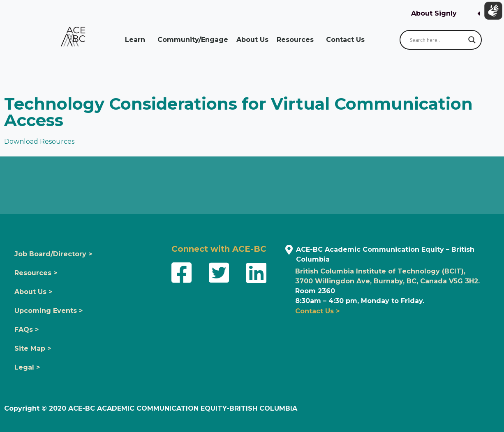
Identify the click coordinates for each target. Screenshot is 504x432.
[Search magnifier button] (472, 40)
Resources (297, 40)
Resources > (36, 273)
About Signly (434, 13)
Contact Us (347, 40)
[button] (445, 14)
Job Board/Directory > (53, 254)
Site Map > (33, 348)
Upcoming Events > (49, 311)
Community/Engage (193, 40)
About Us (252, 40)
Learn (137, 40)
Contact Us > (317, 311)
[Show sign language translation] (492, 12)
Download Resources (39, 141)
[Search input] (437, 40)
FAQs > (27, 330)
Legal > (27, 367)
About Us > (33, 292)
